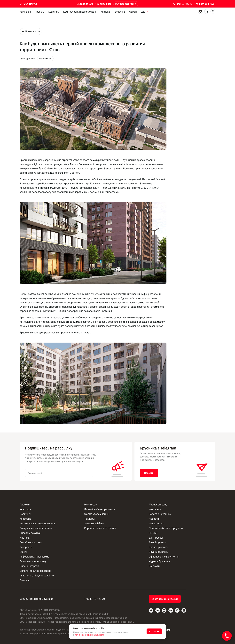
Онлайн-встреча (29, 566)
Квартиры (54, 12)
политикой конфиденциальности (89, 635)
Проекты (39, 12)
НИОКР (153, 533)
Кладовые (25, 519)
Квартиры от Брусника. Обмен (37, 576)
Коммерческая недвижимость (80, 12)
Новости (154, 519)
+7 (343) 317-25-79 (183, 4)
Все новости (31, 31)
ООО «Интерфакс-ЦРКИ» (33, 622)
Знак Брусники (158, 542)
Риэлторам (91, 505)
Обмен (133, 12)
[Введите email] (59, 473)
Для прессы (156, 538)
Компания (25, 12)
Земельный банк (94, 523)
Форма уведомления (96, 514)
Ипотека (105, 12)
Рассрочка (119, 12)
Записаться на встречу (33, 561)
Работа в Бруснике (160, 514)
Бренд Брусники (158, 547)
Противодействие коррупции (166, 528)
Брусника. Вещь (158, 552)
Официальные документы (164, 557)
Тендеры (89, 519)
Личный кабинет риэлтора (100, 509)
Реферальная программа (34, 557)
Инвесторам (156, 523)
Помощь (24, 580)
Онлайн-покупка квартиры (35, 571)
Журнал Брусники (159, 561)
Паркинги (25, 514)
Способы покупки (30, 533)
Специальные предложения (36, 528)
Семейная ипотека (31, 542)
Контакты (154, 566)
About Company (158, 505)
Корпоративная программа (100, 528)
